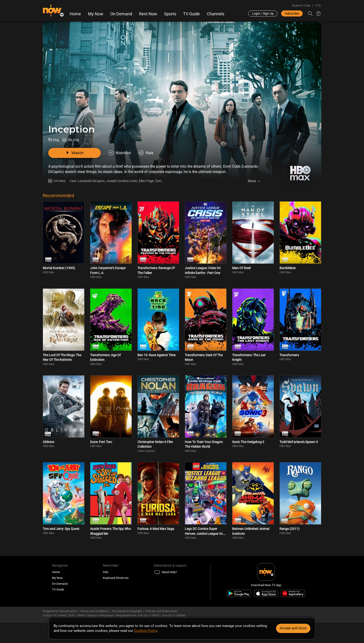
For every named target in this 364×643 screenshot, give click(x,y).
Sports (170, 14)
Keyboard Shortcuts (116, 578)
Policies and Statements (161, 611)
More (252, 181)
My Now (96, 14)
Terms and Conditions (94, 611)
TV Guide (192, 14)
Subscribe (292, 13)
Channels (216, 14)
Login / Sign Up (263, 13)
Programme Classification (60, 611)
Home (75, 14)
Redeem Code (301, 5)
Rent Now (148, 14)
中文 (318, 5)
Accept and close (293, 628)
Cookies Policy (146, 631)
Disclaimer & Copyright (127, 611)
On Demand (121, 14)
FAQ (106, 572)
